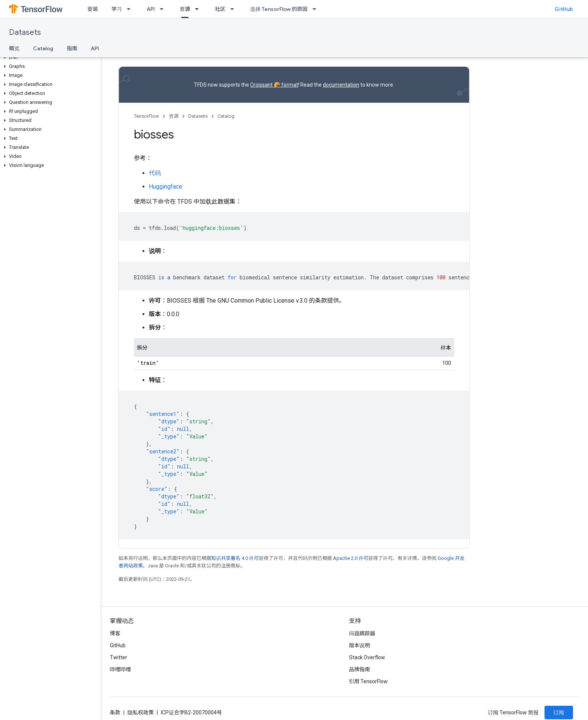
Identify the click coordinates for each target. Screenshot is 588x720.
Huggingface (166, 187)
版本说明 (360, 645)
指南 (72, 48)
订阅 (559, 712)
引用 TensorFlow (369, 681)
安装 (93, 9)
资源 (174, 116)
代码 (155, 173)
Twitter (118, 657)
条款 (115, 712)
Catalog (43, 48)
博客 (115, 633)
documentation (341, 85)
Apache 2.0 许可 (351, 558)
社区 (220, 9)
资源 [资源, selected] (185, 9)
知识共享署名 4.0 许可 (235, 558)
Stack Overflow (367, 657)
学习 (117, 9)
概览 (14, 48)
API (151, 9)
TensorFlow (146, 116)
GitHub (564, 9)
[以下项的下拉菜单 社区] (234, 9)
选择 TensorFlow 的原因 (279, 9)
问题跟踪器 (362, 633)
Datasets (25, 32)
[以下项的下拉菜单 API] (164, 9)
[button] (49, 57)
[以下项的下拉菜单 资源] (199, 9)
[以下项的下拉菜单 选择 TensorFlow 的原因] (316, 9)
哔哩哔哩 (120, 669)
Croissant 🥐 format (274, 85)
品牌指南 (360, 669)
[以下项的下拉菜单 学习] (131, 9)
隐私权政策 (141, 712)
